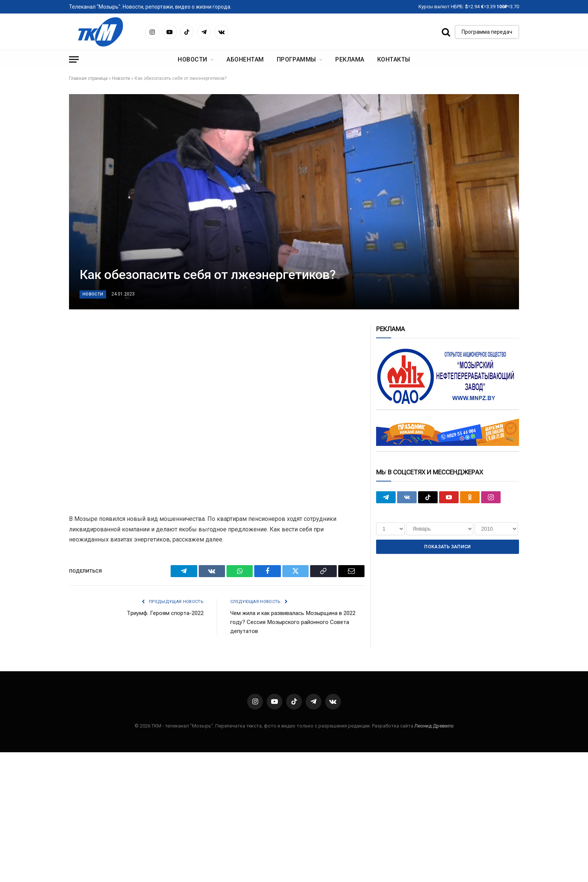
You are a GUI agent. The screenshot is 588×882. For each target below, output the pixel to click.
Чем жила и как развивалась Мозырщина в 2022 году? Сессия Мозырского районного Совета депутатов (293, 622)
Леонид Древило (434, 726)
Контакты (394, 59)
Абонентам (245, 59)
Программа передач (487, 32)
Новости (192, 59)
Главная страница (88, 78)
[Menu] (74, 59)
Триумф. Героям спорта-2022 (165, 613)
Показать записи (447, 547)
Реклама (350, 59)
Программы (296, 59)
